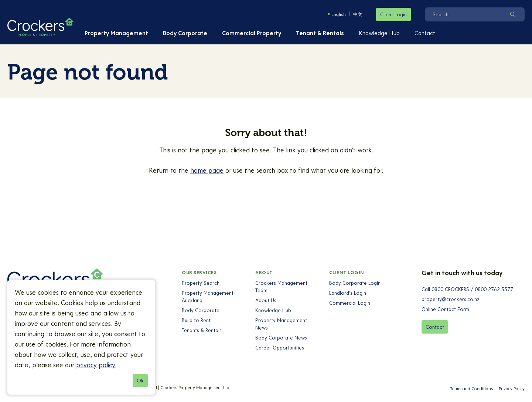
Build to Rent (196, 320)
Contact (425, 33)
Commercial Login (350, 303)
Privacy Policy (512, 389)
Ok (140, 381)
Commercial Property (252, 33)
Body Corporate (185, 33)
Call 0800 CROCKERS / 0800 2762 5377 (467, 289)
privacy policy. (96, 365)
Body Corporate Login (355, 283)
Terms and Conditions (472, 389)
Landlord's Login (348, 293)
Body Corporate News (282, 338)
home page (207, 170)
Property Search (201, 283)
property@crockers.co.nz (451, 299)
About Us (266, 300)
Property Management (116, 33)
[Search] (465, 14)
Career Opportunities (280, 348)
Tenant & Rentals (320, 33)
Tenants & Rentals (202, 330)
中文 (358, 14)
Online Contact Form (445, 309)
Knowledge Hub (379, 33)
